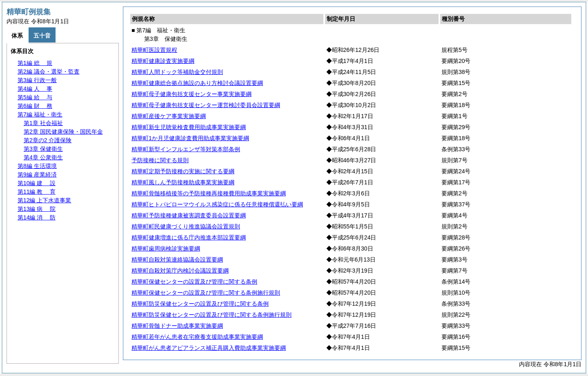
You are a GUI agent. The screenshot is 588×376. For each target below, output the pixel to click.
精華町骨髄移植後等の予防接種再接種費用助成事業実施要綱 (209, 193)
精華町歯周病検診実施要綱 (166, 248)
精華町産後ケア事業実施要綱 (169, 116)
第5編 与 (35, 97)
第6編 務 (35, 106)
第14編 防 (37, 217)
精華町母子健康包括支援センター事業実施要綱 (192, 94)
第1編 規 (35, 63)
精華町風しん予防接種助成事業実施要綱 (183, 182)
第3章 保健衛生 (43, 149)
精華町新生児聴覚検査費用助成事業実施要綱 (189, 127)
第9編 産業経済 (37, 175)
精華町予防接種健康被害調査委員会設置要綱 (189, 215)
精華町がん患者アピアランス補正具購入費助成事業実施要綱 (209, 348)
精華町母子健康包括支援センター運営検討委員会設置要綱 (206, 105)
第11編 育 (37, 192)
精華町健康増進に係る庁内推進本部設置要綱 (189, 237)
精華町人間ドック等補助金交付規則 (177, 72)
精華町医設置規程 (154, 50)
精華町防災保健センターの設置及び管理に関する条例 (200, 304)
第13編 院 (37, 209)
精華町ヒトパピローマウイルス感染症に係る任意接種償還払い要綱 (217, 204)
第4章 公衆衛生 (43, 157)
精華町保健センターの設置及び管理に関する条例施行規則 (206, 293)
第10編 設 (37, 183)
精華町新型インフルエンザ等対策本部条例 (186, 149)
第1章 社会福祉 (43, 123)
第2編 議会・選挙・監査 (49, 72)
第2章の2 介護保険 (48, 140)
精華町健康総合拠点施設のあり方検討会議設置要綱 (197, 83)
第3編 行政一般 (37, 80)
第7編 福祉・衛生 (40, 114)
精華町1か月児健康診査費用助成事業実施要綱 (190, 138)
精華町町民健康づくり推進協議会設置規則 (186, 226)
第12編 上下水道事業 (44, 200)
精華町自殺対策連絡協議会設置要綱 (177, 260)
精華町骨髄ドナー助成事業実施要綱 (177, 326)
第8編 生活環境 (37, 166)
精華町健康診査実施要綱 (163, 61)
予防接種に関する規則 (160, 160)
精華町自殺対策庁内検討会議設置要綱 (180, 271)
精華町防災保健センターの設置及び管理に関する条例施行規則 (212, 315)
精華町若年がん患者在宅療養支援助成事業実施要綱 (197, 337)
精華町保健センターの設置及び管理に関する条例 (194, 282)
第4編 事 (35, 89)
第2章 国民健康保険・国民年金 (63, 132)
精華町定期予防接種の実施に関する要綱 (183, 171)
